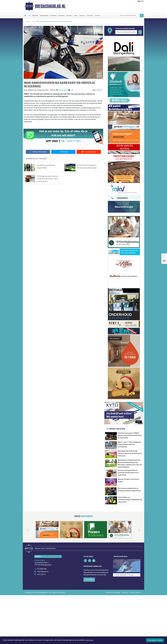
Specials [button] (69, 15)
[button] (25, 541)
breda (66, 90)
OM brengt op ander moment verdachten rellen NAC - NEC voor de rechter (48, 179)
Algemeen (35, 15)
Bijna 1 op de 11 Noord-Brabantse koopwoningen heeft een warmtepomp (129, 444)
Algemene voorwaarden (113, 599)
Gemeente (53, 15)
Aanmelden (89, 586)
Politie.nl (100, 90)
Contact (97, 15)
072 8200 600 (42, 575)
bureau (61, 90)
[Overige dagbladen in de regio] (127, 571)
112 (29, 15)
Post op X (63, 152)
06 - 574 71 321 (71, 141)
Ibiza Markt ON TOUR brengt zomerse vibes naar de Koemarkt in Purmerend (130, 453)
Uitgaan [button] (82, 15)
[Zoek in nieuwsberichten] (130, 15)
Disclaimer (125, 599)
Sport (76, 15)
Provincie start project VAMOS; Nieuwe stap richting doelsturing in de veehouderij (130, 435)
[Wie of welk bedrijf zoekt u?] (126, 32)
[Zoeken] (142, 15)
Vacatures (90, 15)
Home (27, 22)
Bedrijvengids (44, 15)
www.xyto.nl (41, 581)
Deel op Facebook (38, 152)
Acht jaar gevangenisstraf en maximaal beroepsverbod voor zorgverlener (128, 473)
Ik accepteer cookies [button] (155, 640)
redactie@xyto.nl (43, 578)
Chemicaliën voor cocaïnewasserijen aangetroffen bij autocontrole (130, 507)
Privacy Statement (136, 599)
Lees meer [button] (89, 640)
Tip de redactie (89, 152)
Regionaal (61, 15)
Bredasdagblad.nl (50, 6)
